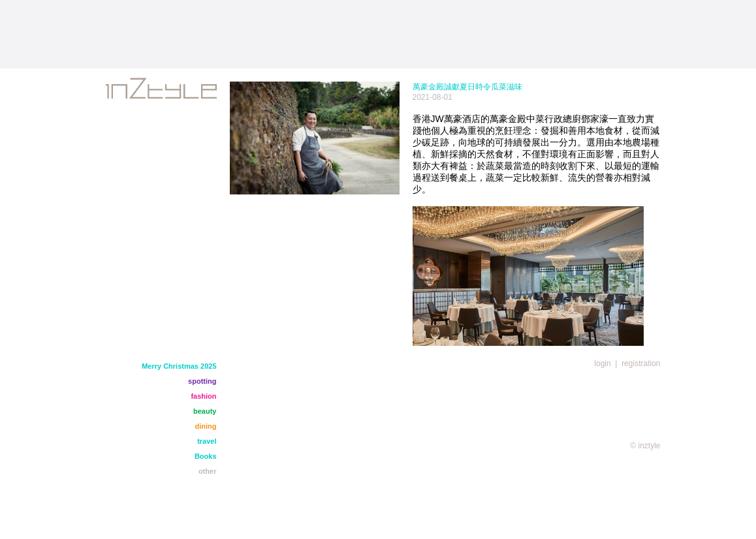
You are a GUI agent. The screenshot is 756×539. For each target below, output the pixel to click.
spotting (202, 381)
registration (641, 363)
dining (206, 426)
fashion (203, 396)
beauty (205, 411)
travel (207, 441)
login (602, 363)
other (208, 471)
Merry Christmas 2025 (179, 366)
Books (206, 456)
